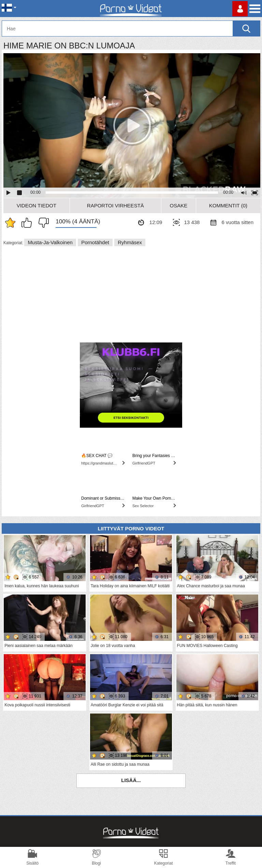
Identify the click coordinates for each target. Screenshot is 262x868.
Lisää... (131, 780)
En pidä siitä (42, 223)
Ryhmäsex (130, 242)
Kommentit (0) (228, 205)
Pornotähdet (95, 242)
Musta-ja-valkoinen (50, 242)
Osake (178, 205)
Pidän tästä (28, 223)
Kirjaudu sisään (240, 9)
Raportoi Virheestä (115, 205)
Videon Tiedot (37, 205)
